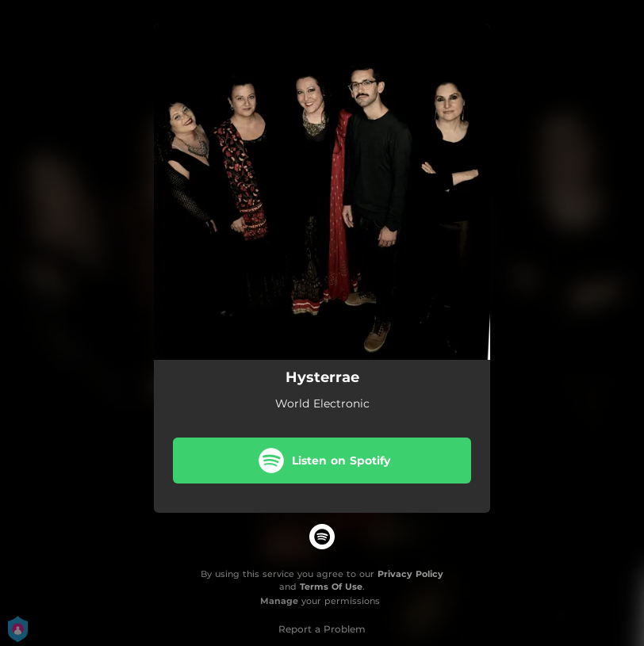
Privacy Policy (410, 574)
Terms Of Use (331, 587)
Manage (279, 601)
